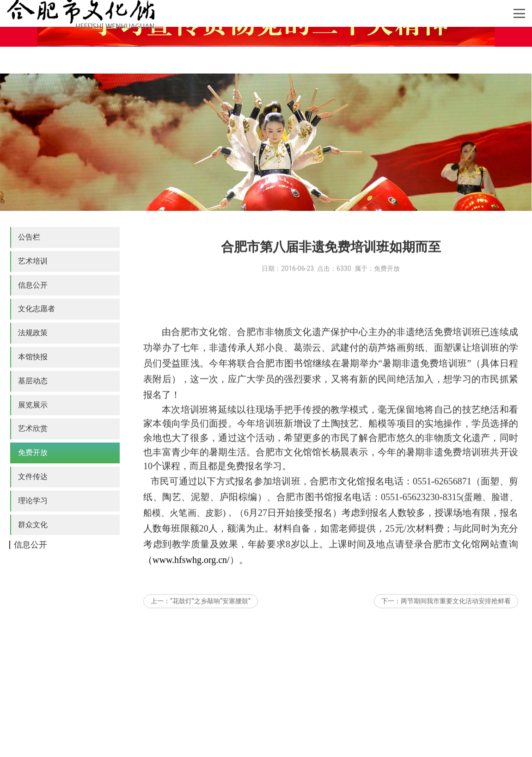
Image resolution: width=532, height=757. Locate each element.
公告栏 (29, 237)
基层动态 (33, 381)
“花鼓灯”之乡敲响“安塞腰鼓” (210, 611)
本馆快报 (33, 357)
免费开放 (33, 452)
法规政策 (33, 333)
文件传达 (33, 477)
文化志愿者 (37, 309)
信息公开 (33, 285)
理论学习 (33, 501)
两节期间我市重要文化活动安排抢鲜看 (456, 611)
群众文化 (33, 525)
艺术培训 (33, 261)
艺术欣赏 (33, 428)
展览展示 (33, 405)
